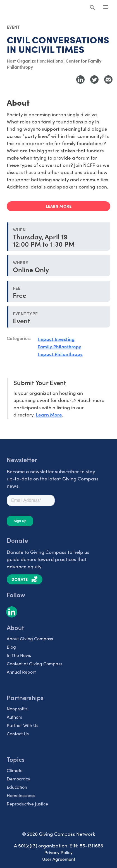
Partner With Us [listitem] (22, 725)
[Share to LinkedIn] (80, 80)
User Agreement (59, 859)
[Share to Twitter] (94, 80)
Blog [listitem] (11, 647)
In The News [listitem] (19, 655)
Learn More (49, 414)
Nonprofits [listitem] (17, 709)
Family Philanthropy (59, 346)
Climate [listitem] (15, 770)
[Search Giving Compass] (92, 8)
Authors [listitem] (14, 717)
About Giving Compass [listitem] (30, 638)
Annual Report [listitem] (21, 672)
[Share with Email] (108, 80)
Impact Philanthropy (60, 354)
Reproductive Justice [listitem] (27, 804)
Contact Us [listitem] (18, 734)
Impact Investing (56, 339)
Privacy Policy (59, 852)
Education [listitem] (17, 787)
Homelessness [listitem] (21, 795)
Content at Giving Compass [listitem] (34, 664)
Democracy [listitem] (18, 779)
